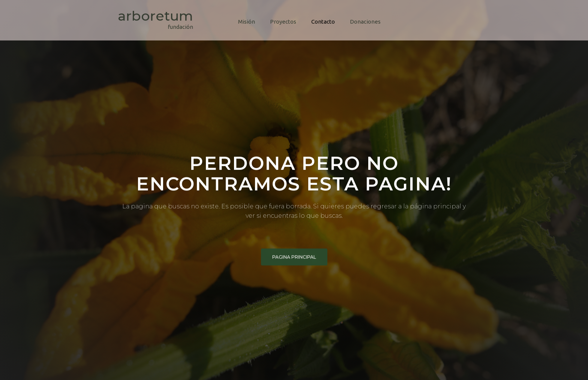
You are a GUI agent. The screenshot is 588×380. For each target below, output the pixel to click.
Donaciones (365, 22)
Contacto (323, 22)
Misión (247, 22)
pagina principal (294, 258)
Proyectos (283, 22)
